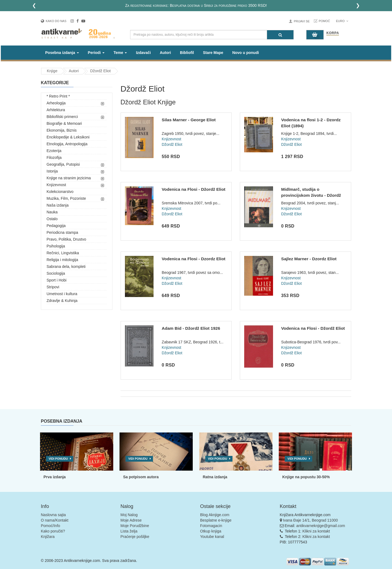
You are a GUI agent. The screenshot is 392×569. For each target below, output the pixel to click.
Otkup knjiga (211, 531)
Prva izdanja (55, 477)
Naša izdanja (58, 205)
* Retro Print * (58, 96)
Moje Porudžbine (135, 526)
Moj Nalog (129, 515)
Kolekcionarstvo (60, 192)
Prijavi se (302, 21)
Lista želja (129, 531)
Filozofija (54, 158)
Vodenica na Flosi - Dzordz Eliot (194, 259)
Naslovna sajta (53, 515)
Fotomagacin (211, 526)
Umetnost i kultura (62, 294)
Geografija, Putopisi (63, 164)
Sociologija (56, 273)
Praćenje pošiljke (135, 537)
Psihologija (56, 246)
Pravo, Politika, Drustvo (66, 239)
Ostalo (52, 219)
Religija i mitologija (62, 260)
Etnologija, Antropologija (67, 144)
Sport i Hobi (56, 280)
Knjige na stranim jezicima (69, 178)
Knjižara (48, 537)
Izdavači (143, 53)
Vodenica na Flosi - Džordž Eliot (194, 189)
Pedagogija (56, 226)
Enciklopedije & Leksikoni (68, 137)
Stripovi (53, 287)
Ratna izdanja (215, 477)
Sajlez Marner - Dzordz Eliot (309, 259)
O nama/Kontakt (55, 520)
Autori (165, 53)
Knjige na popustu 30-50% (306, 477)
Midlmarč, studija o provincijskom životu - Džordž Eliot (311, 195)
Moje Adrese (131, 520)
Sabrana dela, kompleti (66, 267)
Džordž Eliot (100, 71)
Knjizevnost (56, 185)
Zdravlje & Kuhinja (62, 301)
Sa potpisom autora (141, 477)
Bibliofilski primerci (62, 117)
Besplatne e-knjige (216, 520)
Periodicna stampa (62, 232)
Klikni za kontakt (316, 531)
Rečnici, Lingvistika (63, 253)
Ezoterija (54, 151)
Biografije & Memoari (64, 123)
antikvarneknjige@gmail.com (321, 526)
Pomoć (324, 21)
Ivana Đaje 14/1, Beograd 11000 (310, 520)
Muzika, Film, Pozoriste (66, 198)
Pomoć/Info (50, 526)
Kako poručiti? (53, 531)
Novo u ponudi (246, 53)
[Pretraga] (280, 35)
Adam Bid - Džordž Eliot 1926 (191, 328)
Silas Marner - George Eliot (189, 120)
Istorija (52, 171)
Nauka (52, 212)
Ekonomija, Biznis (62, 130)
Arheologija (56, 103)
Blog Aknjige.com (215, 515)
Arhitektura (56, 110)
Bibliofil (187, 53)
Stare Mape (213, 53)
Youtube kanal (212, 537)
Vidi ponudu (58, 459)
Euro (342, 21)
